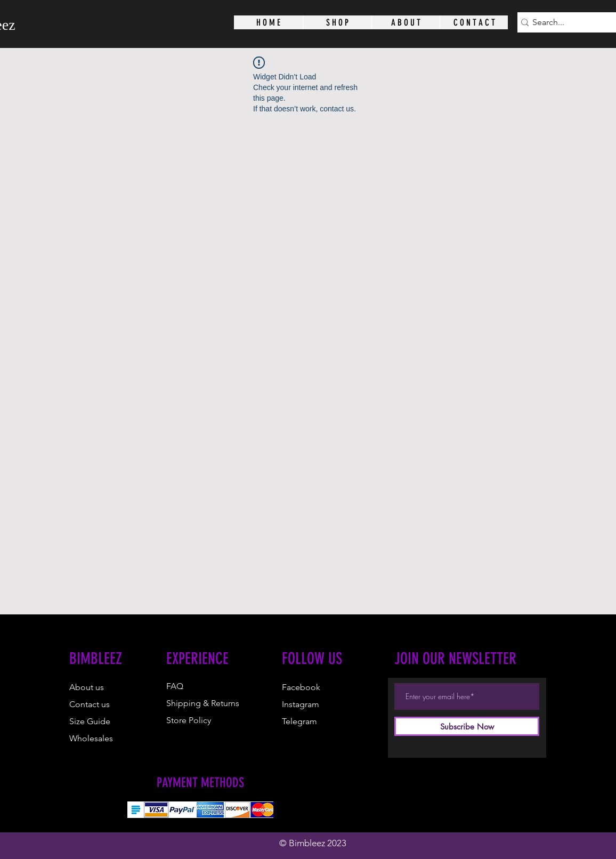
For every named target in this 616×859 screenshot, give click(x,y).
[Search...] (569, 22)
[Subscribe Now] (467, 726)
